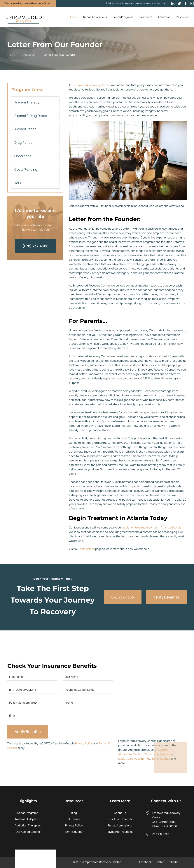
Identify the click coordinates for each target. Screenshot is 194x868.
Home (11, 55)
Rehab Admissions (95, 17)
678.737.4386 (123, 597)
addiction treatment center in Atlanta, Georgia (152, 527)
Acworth (162, 750)
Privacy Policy (84, 743)
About (74, 17)
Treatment (146, 17)
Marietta (124, 759)
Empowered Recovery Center (91, 85)
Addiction (164, 17)
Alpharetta (125, 754)
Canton (138, 754)
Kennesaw (167, 754)
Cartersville (151, 754)
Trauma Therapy (27, 102)
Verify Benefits (166, 597)
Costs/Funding (26, 169)
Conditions (23, 156)
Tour (18, 183)
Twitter (159, 862)
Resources (183, 17)
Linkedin (173, 862)
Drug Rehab (23, 142)
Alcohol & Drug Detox (31, 116)
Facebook (145, 862)
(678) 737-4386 (35, 246)
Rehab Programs (123, 17)
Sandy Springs (161, 759)
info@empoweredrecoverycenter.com (144, 3)
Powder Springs (140, 759)
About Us (29, 55)
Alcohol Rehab (25, 129)
